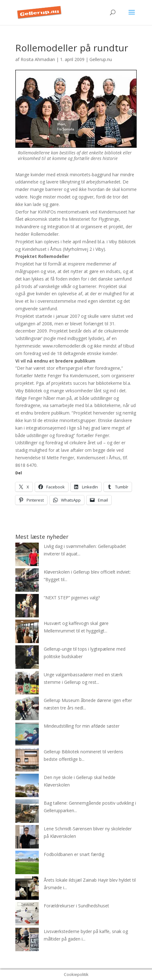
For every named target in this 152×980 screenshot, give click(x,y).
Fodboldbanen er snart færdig (74, 854)
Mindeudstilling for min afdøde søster (82, 726)
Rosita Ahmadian (38, 59)
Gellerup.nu (101, 59)
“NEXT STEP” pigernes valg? (72, 598)
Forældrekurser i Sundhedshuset (76, 906)
